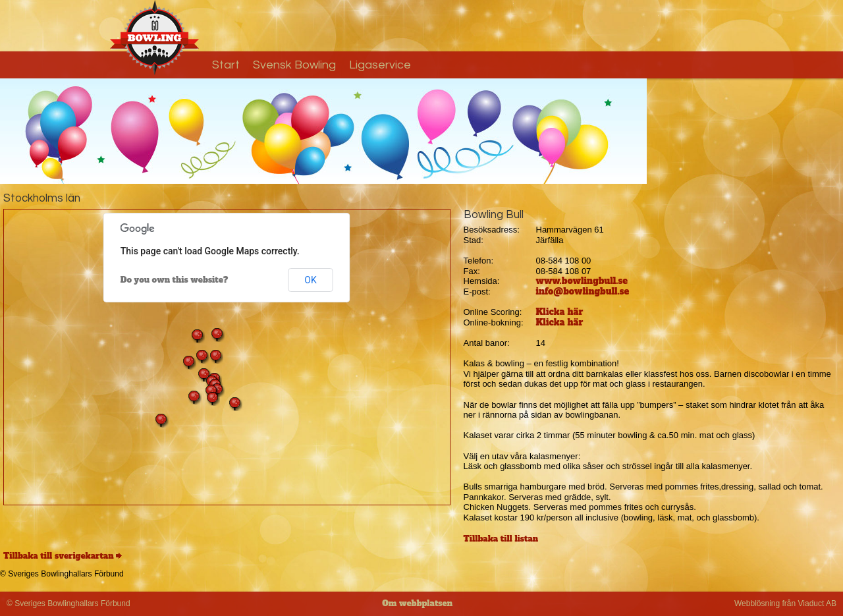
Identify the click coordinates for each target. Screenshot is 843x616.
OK (310, 280)
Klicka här (560, 312)
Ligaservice (380, 65)
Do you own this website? (175, 280)
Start (226, 65)
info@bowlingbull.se (583, 292)
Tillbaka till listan (501, 539)
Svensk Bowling (294, 65)
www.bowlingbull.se (582, 281)
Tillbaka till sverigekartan (59, 556)
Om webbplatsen (417, 603)
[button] (189, 362)
